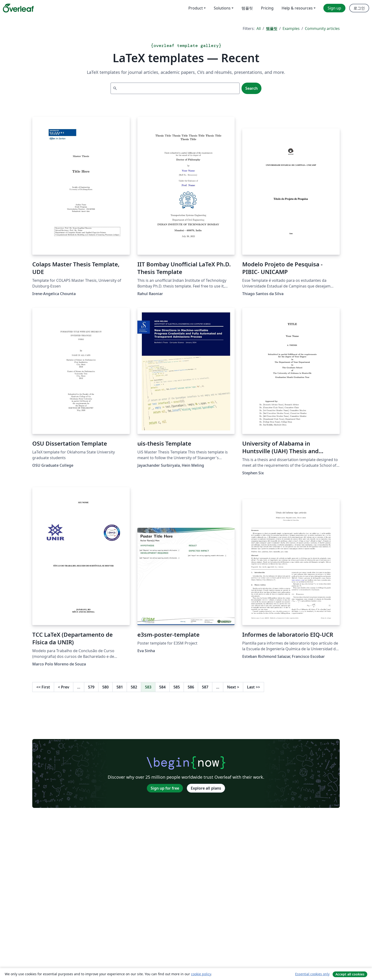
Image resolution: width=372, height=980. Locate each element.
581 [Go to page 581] (120, 687)
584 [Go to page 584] (162, 687)
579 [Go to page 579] (91, 687)
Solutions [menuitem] (222, 8)
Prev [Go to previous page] (64, 687)
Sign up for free (165, 788)
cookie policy (201, 974)
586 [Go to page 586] (191, 687)
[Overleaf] (18, 8)
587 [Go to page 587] (205, 687)
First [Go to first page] (43, 687)
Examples (291, 28)
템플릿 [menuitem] (247, 8)
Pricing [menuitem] (267, 8)
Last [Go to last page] (253, 687)
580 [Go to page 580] (105, 687)
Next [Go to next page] (233, 687)
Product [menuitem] (196, 8)
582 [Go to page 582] (134, 687)
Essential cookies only (312, 974)
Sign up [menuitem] (334, 8)
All (259, 28)
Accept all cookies (350, 974)
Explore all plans (206, 788)
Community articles (322, 28)
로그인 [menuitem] (359, 8)
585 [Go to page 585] (177, 687)
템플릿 (272, 28)
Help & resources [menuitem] (297, 8)
